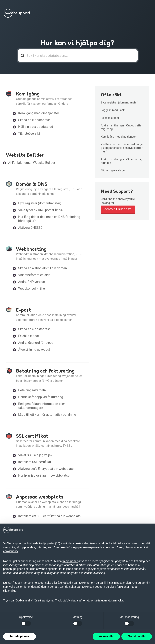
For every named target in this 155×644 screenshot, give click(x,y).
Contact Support (118, 209)
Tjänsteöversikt (29, 134)
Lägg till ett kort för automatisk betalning (47, 415)
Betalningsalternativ (32, 390)
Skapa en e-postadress (34, 120)
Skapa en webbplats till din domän (42, 268)
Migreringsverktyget (113, 170)
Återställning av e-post (34, 349)
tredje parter (70, 561)
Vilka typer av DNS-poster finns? (41, 210)
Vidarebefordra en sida (34, 275)
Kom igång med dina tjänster (39, 113)
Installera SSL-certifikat (35, 462)
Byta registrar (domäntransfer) (40, 203)
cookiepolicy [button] (11, 551)
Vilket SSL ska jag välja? (35, 455)
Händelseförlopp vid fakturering (41, 397)
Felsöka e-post (29, 336)
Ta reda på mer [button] (19, 636)
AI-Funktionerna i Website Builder (32, 163)
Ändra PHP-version (32, 282)
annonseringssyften (86, 569)
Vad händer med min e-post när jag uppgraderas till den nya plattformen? (122, 148)
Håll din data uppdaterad (36, 127)
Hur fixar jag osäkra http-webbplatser (44, 476)
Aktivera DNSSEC (30, 228)
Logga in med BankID (114, 110)
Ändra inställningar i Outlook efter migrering (122, 127)
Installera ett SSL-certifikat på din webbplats (49, 516)
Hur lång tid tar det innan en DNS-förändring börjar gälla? (49, 219)
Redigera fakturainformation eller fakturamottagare (42, 406)
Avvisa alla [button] (106, 636)
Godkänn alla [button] (137, 636)
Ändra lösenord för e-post (36, 343)
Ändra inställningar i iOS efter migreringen (122, 161)
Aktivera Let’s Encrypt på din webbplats (46, 469)
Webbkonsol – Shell (32, 289)
